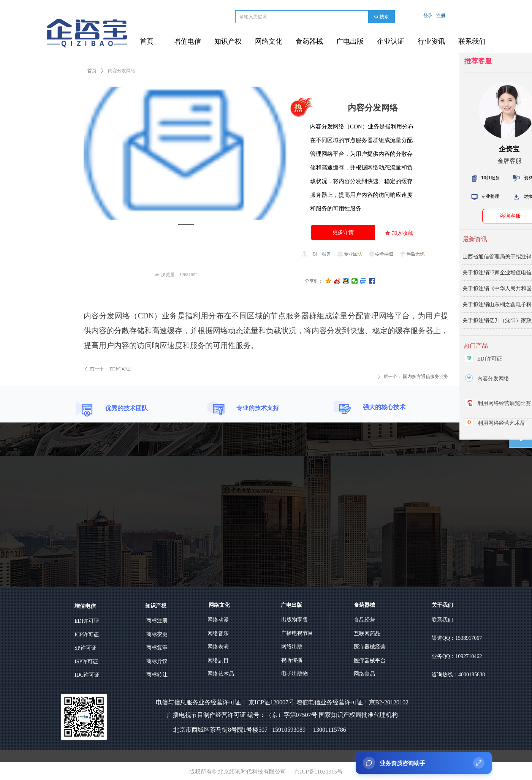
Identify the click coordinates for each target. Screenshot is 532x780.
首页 (92, 71)
